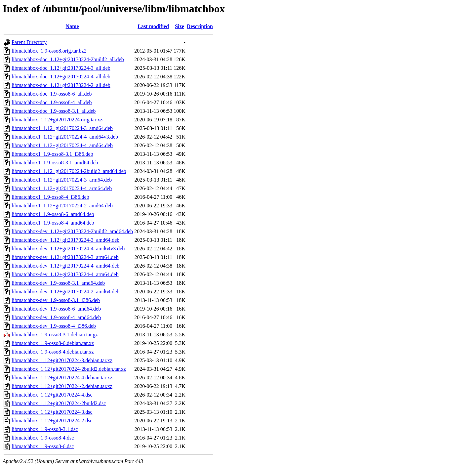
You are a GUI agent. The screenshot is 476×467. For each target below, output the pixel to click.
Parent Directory (29, 42)
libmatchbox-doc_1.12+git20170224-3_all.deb (61, 68)
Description (200, 26)
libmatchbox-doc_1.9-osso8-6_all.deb (52, 94)
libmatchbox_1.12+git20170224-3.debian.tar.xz (62, 360)
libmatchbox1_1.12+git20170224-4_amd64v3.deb (65, 137)
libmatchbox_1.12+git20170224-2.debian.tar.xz (62, 386)
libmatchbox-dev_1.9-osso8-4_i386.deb (54, 326)
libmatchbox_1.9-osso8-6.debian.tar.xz (53, 343)
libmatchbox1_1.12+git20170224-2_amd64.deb (62, 206)
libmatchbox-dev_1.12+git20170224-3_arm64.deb (65, 257)
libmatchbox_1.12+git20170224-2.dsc (52, 421)
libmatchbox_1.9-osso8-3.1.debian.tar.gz (55, 335)
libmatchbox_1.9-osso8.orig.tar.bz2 (49, 51)
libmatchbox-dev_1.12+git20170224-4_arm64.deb (65, 274)
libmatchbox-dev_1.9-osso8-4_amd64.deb (56, 317)
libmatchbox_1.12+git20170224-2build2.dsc (59, 403)
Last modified (153, 26)
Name (72, 26)
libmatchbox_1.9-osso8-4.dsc (43, 438)
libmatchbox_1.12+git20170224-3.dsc (52, 412)
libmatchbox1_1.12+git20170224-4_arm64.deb (62, 188)
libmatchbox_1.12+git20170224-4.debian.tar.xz (62, 378)
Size (179, 26)
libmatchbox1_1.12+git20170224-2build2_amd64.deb (69, 171)
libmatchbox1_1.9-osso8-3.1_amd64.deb (55, 163)
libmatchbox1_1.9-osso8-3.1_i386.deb (52, 154)
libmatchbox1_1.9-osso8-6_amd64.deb (53, 214)
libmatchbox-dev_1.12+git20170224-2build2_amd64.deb (72, 231)
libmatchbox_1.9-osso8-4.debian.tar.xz (53, 352)
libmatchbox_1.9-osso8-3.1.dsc (45, 429)
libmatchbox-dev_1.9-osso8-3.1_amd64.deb (58, 283)
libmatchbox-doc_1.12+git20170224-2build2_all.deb (68, 59)
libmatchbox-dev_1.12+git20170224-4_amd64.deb (65, 266)
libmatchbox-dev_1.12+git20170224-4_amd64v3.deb (68, 249)
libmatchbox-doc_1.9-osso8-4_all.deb (52, 102)
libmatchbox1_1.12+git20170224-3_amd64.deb (62, 128)
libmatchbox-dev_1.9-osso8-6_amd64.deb (56, 309)
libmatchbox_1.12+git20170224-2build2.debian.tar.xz (69, 369)
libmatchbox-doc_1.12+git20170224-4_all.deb (61, 77)
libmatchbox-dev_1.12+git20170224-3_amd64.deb (65, 240)
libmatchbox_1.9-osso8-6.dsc (43, 446)
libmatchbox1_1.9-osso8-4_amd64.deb (53, 223)
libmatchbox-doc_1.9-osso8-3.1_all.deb (54, 111)
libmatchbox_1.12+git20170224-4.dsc (52, 395)
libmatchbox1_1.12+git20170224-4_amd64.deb (62, 145)
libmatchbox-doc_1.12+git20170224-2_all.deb (61, 85)
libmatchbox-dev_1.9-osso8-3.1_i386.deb (56, 300)
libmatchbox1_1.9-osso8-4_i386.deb (50, 197)
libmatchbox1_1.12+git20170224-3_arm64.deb (62, 180)
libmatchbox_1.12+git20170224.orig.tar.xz (57, 120)
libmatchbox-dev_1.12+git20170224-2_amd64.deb (65, 292)
